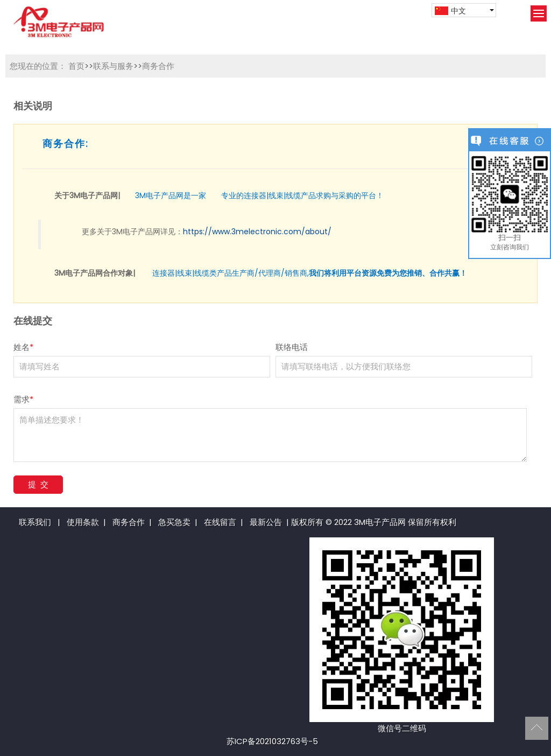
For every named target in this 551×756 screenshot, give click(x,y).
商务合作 (158, 66)
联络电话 (292, 347)
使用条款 (83, 522)
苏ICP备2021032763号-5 (272, 741)
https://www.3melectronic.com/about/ (257, 232)
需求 (23, 399)
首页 (76, 66)
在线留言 (220, 522)
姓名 (23, 347)
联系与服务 (113, 66)
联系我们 (35, 522)
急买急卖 (174, 522)
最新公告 (266, 522)
